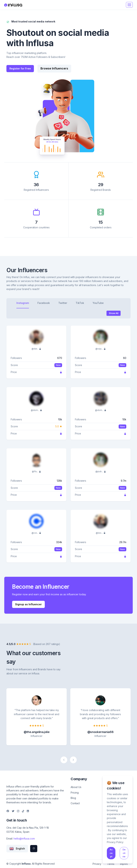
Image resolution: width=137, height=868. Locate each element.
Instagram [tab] (23, 303)
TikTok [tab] (80, 303)
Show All (114, 313)
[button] (17, 849)
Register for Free (20, 68)
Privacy (97, 864)
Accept (111, 853)
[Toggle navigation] (129, 5)
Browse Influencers (54, 68)
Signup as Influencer (28, 604)
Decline (124, 853)
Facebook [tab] (44, 303)
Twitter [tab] (63, 303)
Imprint (124, 864)
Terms (111, 864)
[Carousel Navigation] (68, 760)
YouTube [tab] (98, 303)
